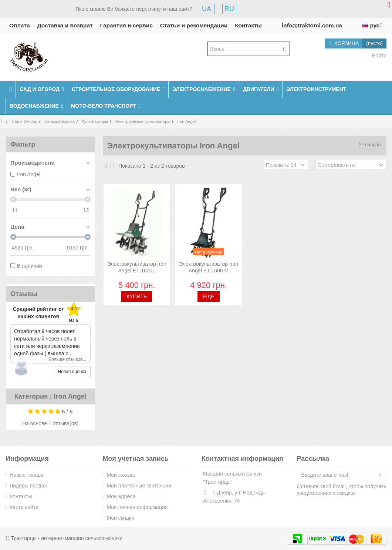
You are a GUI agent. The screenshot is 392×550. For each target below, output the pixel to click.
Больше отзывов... (67, 359)
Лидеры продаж (29, 486)
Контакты (248, 25)
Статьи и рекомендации (194, 25)
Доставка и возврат (65, 25)
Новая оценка (72, 372)
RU (229, 9)
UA (207, 9)
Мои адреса (121, 496)
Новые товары (27, 475)
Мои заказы (121, 475)
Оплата (20, 25)
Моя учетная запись (136, 459)
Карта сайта (24, 507)
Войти (379, 56)
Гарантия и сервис (126, 25)
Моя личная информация (137, 507)
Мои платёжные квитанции (139, 486)
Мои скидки (121, 518)
